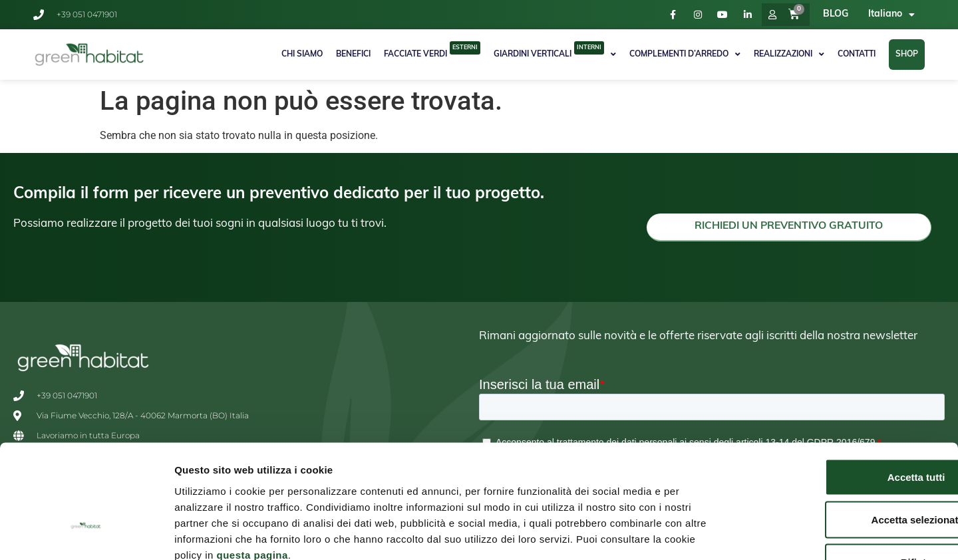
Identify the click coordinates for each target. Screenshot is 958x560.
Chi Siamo (302, 55)
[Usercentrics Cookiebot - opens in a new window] (86, 534)
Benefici (353, 55)
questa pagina (252, 465)
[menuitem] (891, 15)
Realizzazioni (789, 55)
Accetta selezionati (847, 430)
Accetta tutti (847, 387)
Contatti (857, 55)
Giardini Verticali (555, 53)
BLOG (836, 14)
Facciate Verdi (432, 50)
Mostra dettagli (700, 534)
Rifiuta (847, 473)
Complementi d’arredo (685, 55)
